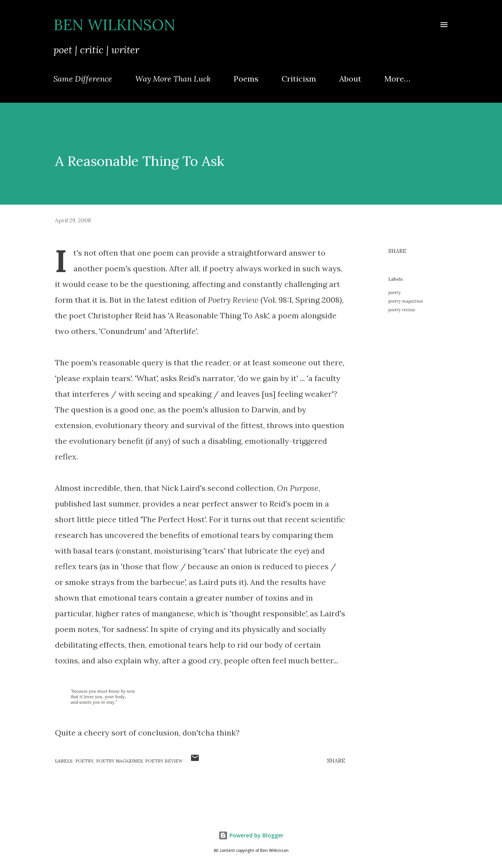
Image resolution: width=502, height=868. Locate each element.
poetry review (402, 310)
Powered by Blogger (251, 835)
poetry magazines (406, 301)
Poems (246, 79)
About (350, 79)
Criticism (299, 79)
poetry (395, 292)
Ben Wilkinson (114, 25)
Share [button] (397, 251)
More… (397, 79)
